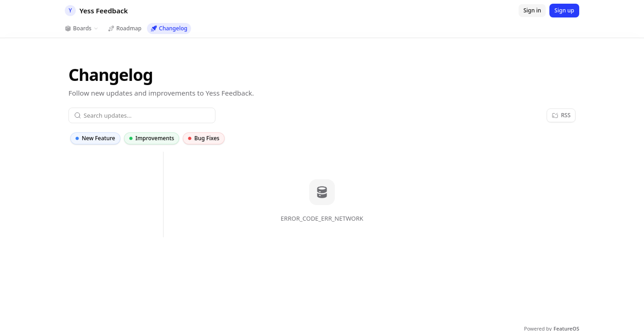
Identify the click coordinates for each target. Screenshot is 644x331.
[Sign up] (564, 11)
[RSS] (561, 115)
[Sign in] (532, 11)
